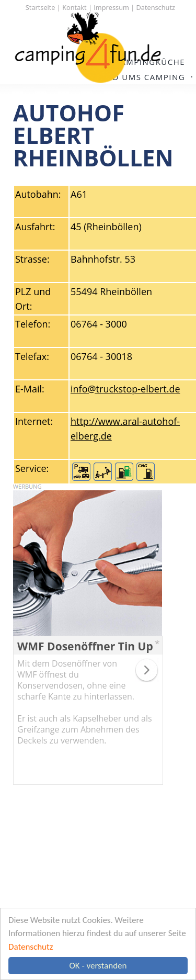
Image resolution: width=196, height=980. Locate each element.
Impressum (111, 7)
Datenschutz (31, 947)
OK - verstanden (98, 966)
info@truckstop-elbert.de (125, 389)
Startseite (41, 7)
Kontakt (74, 7)
